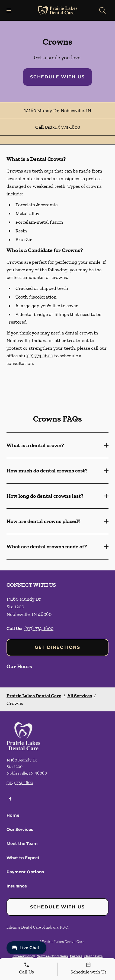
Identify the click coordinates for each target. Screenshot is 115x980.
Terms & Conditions (52, 956)
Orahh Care (93, 956)
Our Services (20, 829)
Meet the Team (22, 844)
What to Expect (23, 858)
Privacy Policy (24, 956)
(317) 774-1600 (66, 127)
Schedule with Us (58, 77)
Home (13, 815)
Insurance (17, 886)
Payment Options (25, 872)
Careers (76, 956)
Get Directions (58, 647)
